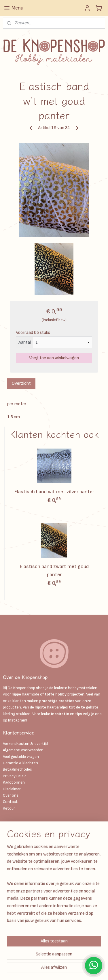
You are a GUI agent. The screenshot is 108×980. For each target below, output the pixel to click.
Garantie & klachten (20, 763)
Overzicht (21, 383)
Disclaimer (12, 789)
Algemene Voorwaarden (23, 750)
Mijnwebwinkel (78, 969)
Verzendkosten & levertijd (25, 744)
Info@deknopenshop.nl (23, 870)
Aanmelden (18, 934)
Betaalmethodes (17, 769)
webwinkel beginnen (33, 969)
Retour (9, 808)
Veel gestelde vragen (21, 757)
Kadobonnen (14, 782)
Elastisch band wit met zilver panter (54, 492)
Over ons (11, 795)
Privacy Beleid (15, 776)
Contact (10, 802)
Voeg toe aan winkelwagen (54, 358)
